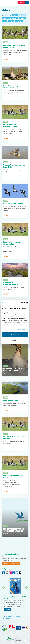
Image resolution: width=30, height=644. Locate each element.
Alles (15, 15)
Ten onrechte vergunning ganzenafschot (12, 243)
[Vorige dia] (3, 600)
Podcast (19, 21)
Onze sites (5, 617)
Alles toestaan (15, 335)
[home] (8, 3)
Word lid (7, 609)
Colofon (18, 617)
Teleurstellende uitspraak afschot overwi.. (12, 87)
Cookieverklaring (6, 618)
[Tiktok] (20, 573)
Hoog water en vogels (11, 400)
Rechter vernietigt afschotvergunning (10, 125)
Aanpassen (15, 340)
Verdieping (13, 18)
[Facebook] (4, 573)
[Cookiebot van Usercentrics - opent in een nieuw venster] (21, 303)
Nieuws (22, 15)
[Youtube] (7, 573)
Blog (5, 18)
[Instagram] (10, 573)
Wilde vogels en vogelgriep (13, 204)
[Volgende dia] (27, 600)
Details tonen (21, 330)
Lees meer (6, 59)
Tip (4, 21)
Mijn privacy (11, 617)
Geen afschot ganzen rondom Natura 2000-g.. (14, 46)
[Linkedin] (14, 573)
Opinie (22, 18)
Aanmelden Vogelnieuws (11, 564)
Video (11, 21)
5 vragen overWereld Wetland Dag (11, 284)
